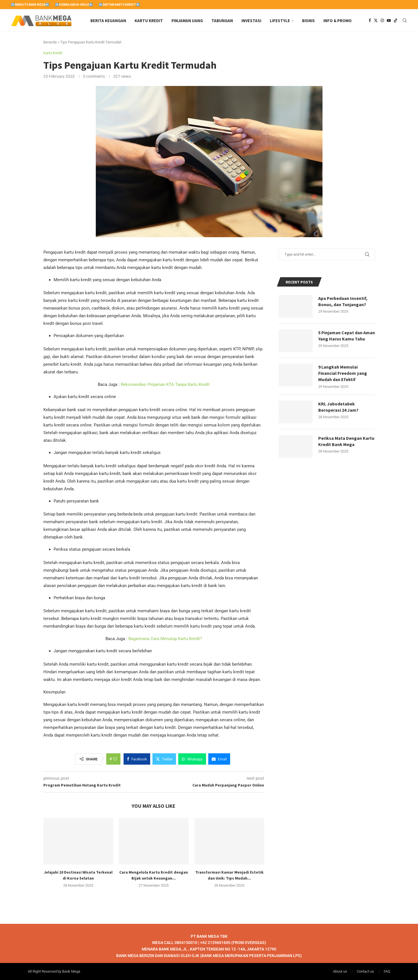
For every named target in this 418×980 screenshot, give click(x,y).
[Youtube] (389, 21)
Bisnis (308, 21)
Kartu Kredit (149, 21)
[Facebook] (370, 21)
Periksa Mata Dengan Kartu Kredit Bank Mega (346, 441)
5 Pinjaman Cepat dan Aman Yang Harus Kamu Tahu (347, 336)
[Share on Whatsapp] (192, 759)
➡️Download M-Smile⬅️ (74, 5)
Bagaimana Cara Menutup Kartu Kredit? (165, 639)
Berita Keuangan (108, 21)
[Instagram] (382, 21)
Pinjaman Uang (187, 21)
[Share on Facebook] (137, 759)
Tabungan (222, 21)
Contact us (365, 971)
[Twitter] (376, 21)
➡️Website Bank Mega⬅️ (30, 5)
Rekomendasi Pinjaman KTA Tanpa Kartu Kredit (165, 384)
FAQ (387, 971)
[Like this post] (115, 759)
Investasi (251, 21)
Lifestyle (280, 21)
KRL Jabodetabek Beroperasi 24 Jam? (338, 407)
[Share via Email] (219, 759)
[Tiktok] (396, 21)
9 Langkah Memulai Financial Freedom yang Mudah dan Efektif (343, 373)
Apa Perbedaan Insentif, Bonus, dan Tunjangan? (343, 301)
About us (340, 971)
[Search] (405, 21)
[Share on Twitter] (164, 759)
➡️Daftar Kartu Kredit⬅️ (119, 5)
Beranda (50, 42)
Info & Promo (338, 21)
